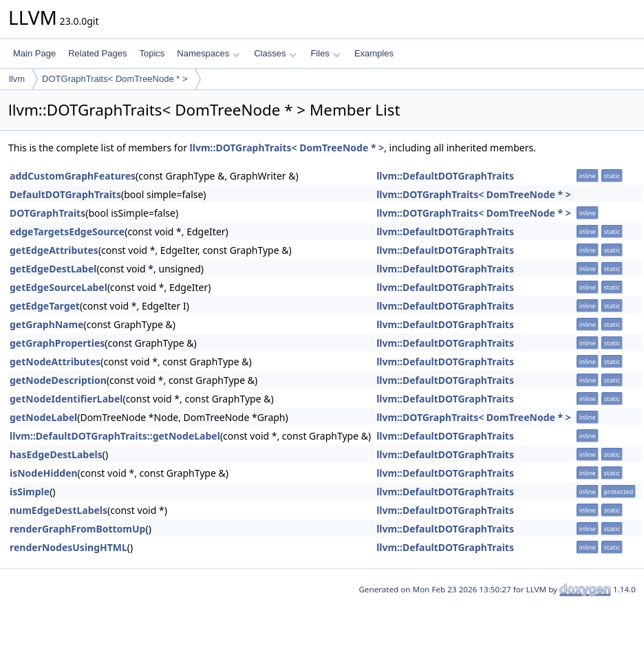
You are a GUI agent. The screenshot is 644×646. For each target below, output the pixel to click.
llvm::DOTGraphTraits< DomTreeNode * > (287, 148)
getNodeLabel (43, 417)
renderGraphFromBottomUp (77, 529)
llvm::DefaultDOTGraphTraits (445, 176)
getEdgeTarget (45, 306)
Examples (374, 53)
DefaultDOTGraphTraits (65, 194)
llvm (17, 79)
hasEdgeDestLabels (56, 454)
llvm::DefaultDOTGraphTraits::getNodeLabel (115, 436)
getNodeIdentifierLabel (66, 399)
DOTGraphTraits (47, 213)
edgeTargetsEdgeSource (67, 232)
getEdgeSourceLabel (58, 287)
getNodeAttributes (55, 362)
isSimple (30, 492)
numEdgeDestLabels (58, 510)
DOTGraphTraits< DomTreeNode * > (115, 79)
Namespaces (208, 53)
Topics (152, 53)
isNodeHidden (44, 473)
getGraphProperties (57, 343)
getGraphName (47, 324)
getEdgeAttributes (54, 250)
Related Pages (97, 53)
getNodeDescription (58, 380)
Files (325, 53)
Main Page (34, 53)
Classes (275, 53)
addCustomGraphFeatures (73, 176)
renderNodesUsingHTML (68, 547)
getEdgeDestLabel (53, 269)
